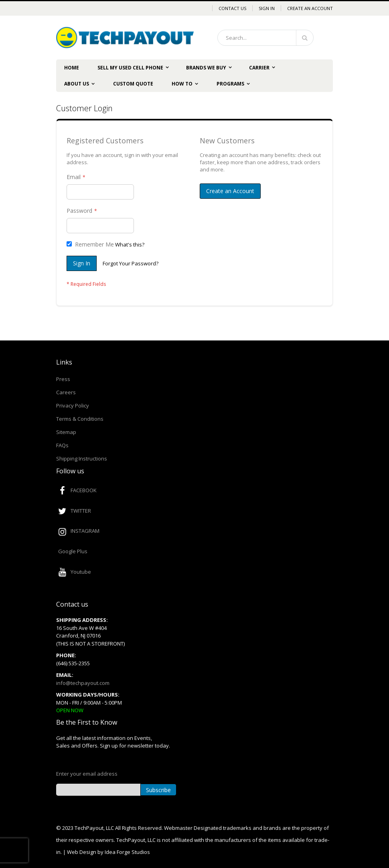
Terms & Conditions (80, 419)
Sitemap (66, 432)
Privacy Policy (73, 405)
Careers (66, 392)
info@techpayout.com (83, 683)
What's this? (130, 245)
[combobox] (265, 38)
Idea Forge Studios (127, 852)
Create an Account (310, 8)
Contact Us (232, 8)
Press (63, 379)
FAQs (62, 445)
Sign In (267, 8)
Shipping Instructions (82, 458)
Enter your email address (87, 774)
